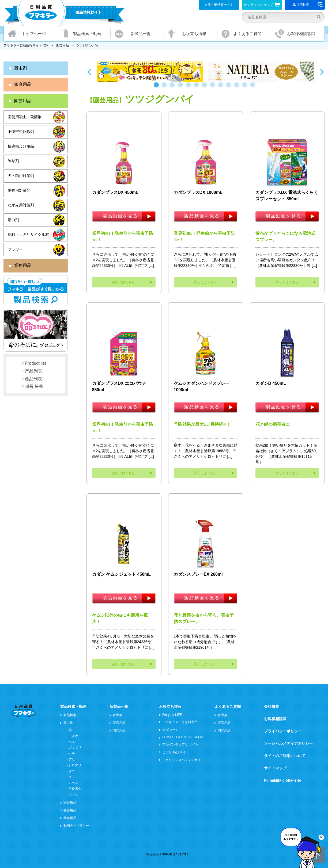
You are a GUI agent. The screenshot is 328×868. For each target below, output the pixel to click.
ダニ (72, 771)
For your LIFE (172, 715)
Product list (35, 363)
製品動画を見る (120, 216)
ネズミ (73, 795)
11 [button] (238, 87)
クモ (72, 777)
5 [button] (190, 87)
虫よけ (73, 736)
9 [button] (222, 87)
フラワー (15, 249)
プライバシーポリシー (283, 731)
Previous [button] (89, 72)
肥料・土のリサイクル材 (28, 235)
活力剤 (13, 220)
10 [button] (230, 87)
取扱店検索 (308, 5)
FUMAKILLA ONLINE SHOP (182, 737)
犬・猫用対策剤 (21, 176)
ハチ (72, 754)
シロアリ (75, 765)
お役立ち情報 (194, 34)
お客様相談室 (275, 719)
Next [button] (322, 72)
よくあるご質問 (248, 34)
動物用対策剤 (19, 190)
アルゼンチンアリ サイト (180, 744)
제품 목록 (34, 386)
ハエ (72, 742)
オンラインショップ (262, 5)
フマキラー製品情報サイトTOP (26, 45)
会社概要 (272, 706)
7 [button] (206, 87)
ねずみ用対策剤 (21, 205)
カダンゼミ (170, 730)
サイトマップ (275, 768)
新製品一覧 (141, 34)
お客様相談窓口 (301, 34)
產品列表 (33, 379)
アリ (72, 759)
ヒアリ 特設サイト (176, 752)
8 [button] (214, 87)
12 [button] (246, 87)
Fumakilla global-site (282, 780)
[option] (150, 72)
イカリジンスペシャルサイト (183, 760)
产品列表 (33, 371)
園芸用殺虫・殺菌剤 (25, 117)
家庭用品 (23, 84)
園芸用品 (62, 45)
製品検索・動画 (87, 34)
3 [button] (174, 87)
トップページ (34, 34)
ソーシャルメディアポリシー (288, 743)
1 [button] (157, 87)
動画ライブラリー (76, 826)
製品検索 (70, 715)
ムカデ (73, 783)
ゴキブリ (75, 748)
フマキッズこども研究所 (180, 722)
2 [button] (165, 87)
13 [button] (254, 87)
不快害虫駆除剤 (21, 132)
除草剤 (13, 161)
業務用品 (23, 265)
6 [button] (198, 87)
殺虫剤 (21, 68)
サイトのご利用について (285, 756)
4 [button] (182, 87)
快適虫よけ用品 (21, 146)
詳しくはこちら (124, 282)
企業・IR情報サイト (219, 5)
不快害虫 (75, 789)
